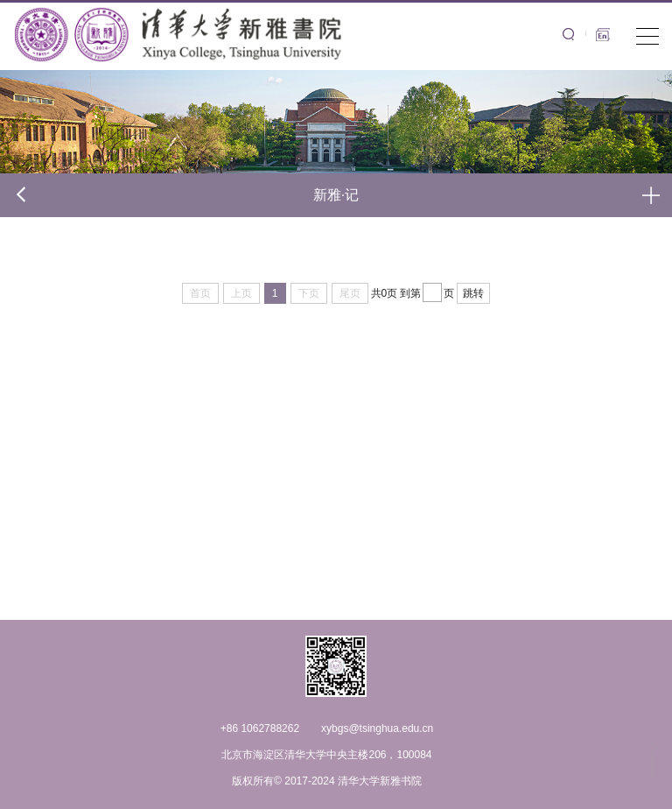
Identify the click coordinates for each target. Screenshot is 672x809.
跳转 (473, 293)
